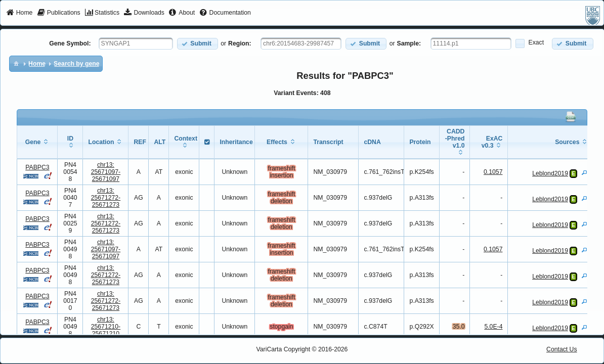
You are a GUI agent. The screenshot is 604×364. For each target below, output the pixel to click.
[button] (198, 44)
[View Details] (584, 172)
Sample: (409, 43)
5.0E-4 (493, 327)
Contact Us (562, 349)
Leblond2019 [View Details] (550, 173)
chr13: (106, 172)
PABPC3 (37, 167)
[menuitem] (19, 13)
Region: (240, 43)
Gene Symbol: (70, 43)
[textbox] (136, 43)
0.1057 (493, 172)
